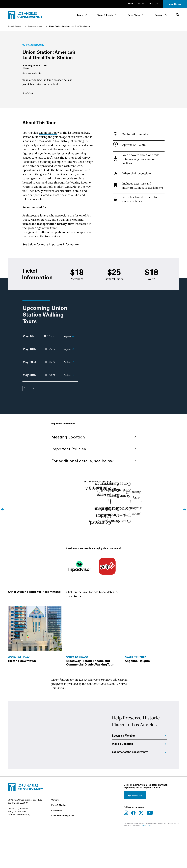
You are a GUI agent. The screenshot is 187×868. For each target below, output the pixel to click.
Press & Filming (59, 842)
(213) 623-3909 (19, 848)
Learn (80, 15)
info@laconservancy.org (19, 851)
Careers (55, 836)
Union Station (48, 148)
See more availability (32, 81)
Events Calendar (35, 26)
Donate (141, 4)
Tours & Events (105, 15)
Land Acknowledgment (62, 852)
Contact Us (57, 847)
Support (159, 15)
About (130, 4)
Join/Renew (175, 4)
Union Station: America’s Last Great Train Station (70, 26)
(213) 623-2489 (22, 845)
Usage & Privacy (146, 862)
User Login (154, 4)
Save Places (134, 15)
